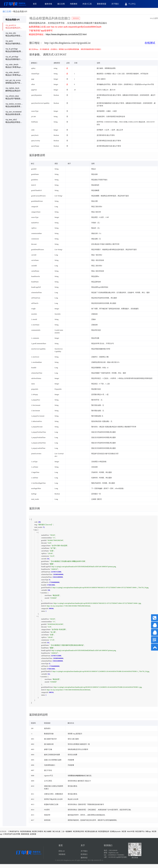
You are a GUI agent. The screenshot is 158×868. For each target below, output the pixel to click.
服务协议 (84, 858)
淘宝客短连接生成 (91, 831)
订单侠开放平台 (14, 831)
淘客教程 (74, 4)
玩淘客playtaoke (115, 831)
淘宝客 (124, 831)
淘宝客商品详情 (78, 831)
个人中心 (130, 4)
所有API (62, 851)
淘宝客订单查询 (37, 831)
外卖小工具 (87, 4)
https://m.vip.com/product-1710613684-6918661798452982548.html (69, 606)
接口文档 (61, 4)
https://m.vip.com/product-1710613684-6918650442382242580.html (69, 690)
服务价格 (48, 4)
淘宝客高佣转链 (26, 831)
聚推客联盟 (102, 4)
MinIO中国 (131, 831)
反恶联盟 (33, 834)
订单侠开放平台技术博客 (12, 834)
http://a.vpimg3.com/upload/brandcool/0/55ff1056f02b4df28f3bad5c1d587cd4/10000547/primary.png (84, 567)
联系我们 (84, 854)
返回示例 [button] (35, 508)
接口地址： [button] (92, 43)
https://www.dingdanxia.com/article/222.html (66, 34)
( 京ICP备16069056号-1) (95, 860)
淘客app (148, 831)
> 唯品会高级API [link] (15, 11)
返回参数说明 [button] (37, 155)
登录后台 (109, 68)
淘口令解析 (48, 831)
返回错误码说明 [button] (38, 715)
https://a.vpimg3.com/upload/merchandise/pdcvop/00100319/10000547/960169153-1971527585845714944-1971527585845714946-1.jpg (97, 603)
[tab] (93, 45)
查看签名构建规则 (76, 776)
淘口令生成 (56, 831)
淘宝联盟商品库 (104, 831)
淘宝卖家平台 (140, 831)
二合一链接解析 (67, 831)
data (36, 530)
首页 (35, 4)
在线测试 (150, 43)
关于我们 (115, 4)
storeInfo (44, 593)
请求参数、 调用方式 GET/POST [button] (48, 55)
